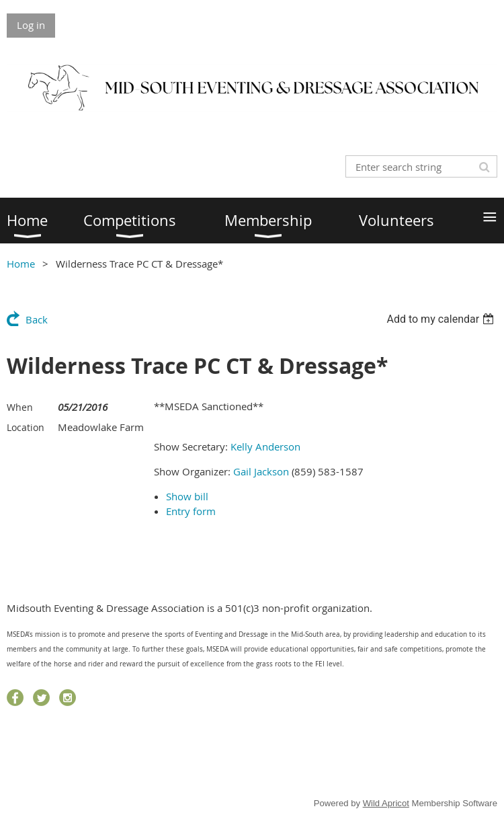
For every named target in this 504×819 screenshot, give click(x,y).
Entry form (191, 511)
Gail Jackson (261, 471)
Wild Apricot (386, 803)
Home (21, 264)
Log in (31, 25)
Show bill (187, 496)
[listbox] (442, 319)
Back (37, 319)
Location (26, 427)
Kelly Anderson (265, 446)
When (20, 407)
